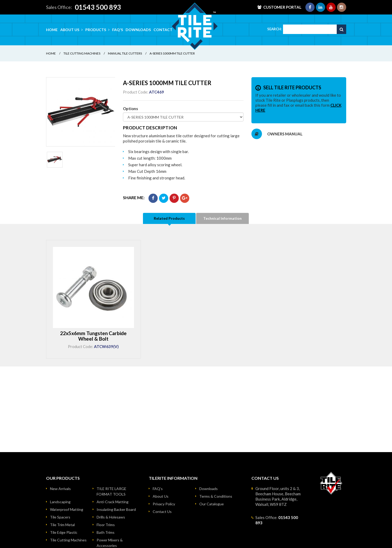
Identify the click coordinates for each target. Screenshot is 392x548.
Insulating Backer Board (116, 509)
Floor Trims (106, 525)
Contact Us (162, 512)
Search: (274, 29)
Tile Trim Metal (62, 525)
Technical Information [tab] (222, 218)
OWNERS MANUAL (277, 134)
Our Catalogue (212, 504)
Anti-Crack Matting (113, 502)
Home (52, 30)
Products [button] (97, 30)
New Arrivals (60, 489)
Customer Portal (282, 7)
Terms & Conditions (216, 496)
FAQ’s (158, 489)
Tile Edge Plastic (64, 532)
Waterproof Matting (67, 509)
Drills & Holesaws (111, 517)
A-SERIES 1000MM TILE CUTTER (172, 53)
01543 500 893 (98, 7)
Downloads (138, 30)
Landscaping (60, 502)
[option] (81, 112)
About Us (161, 496)
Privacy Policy (164, 504)
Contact (163, 30)
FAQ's (118, 30)
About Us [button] (71, 30)
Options (130, 109)
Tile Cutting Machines (82, 53)
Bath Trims (106, 532)
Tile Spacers (60, 517)
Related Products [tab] (169, 218)
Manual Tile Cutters (125, 53)
